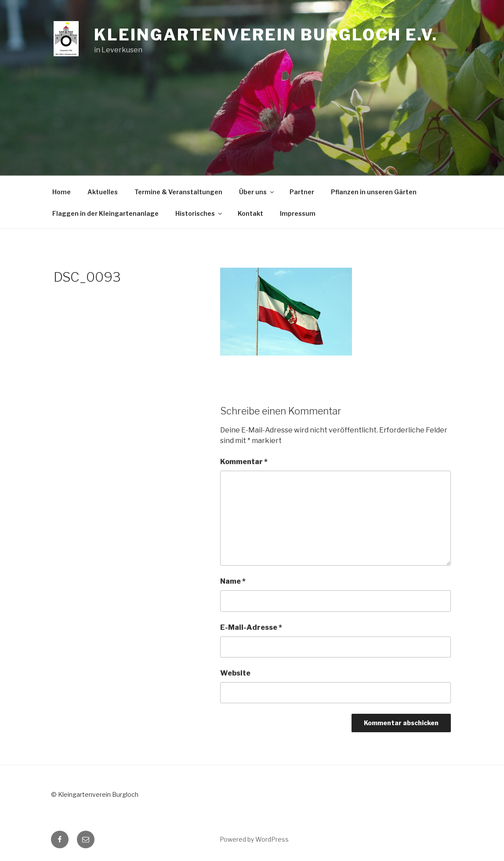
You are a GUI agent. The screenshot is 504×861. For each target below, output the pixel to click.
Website (235, 673)
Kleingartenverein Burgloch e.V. (266, 35)
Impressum (298, 213)
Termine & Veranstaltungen (178, 192)
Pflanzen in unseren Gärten (374, 192)
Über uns (257, 192)
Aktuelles (103, 192)
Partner (302, 192)
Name (233, 581)
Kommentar (244, 462)
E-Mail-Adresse (251, 627)
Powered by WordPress (254, 839)
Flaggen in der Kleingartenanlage (105, 213)
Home (62, 192)
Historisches (199, 213)
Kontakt (250, 213)
